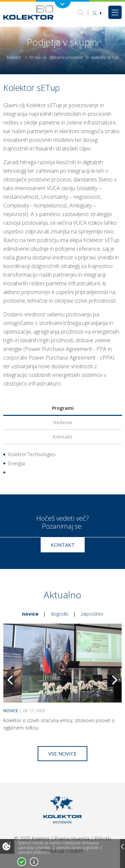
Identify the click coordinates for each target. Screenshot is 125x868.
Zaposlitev (92, 614)
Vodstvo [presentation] (63, 422)
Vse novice (62, 753)
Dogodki (59, 614)
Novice (30, 614)
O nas (35, 57)
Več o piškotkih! (34, 862)
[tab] (62, 408)
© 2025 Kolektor (32, 839)
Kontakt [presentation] (63, 437)
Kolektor (14, 57)
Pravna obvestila (72, 839)
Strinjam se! (22, 862)
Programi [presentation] (63, 408)
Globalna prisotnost (66, 57)
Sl (97, 13)
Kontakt (63, 545)
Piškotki (103, 839)
